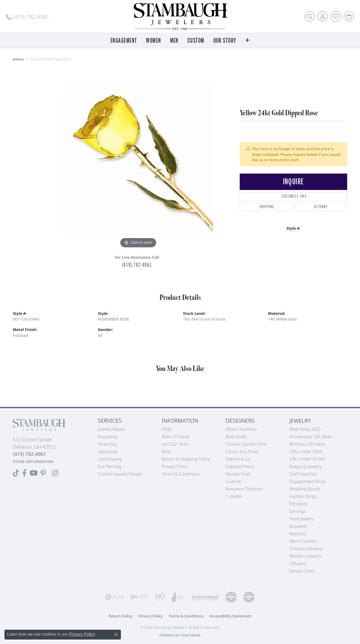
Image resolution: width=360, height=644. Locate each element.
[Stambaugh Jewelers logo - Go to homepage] (180, 16)
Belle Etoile (236, 437)
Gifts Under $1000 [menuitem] (307, 459)
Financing (107, 444)
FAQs (167, 429)
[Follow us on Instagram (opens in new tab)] (55, 473)
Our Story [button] (225, 41)
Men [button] (174, 41)
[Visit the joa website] (179, 597)
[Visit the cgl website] (249, 597)
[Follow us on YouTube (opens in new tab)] (34, 473)
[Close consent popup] (116, 634)
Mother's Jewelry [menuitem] (305, 556)
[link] (28, 16)
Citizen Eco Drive (242, 451)
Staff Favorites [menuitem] (303, 474)
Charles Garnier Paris (246, 444)
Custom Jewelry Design (120, 474)
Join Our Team (176, 444)
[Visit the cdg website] (231, 597)
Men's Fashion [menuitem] (303, 541)
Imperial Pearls (240, 466)
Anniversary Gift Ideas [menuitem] (311, 437)
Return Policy (121, 616)
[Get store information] (33, 462)
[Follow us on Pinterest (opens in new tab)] (43, 473)
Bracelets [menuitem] (298, 526)
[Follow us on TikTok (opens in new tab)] (16, 473)
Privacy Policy (175, 466)
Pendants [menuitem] (299, 504)
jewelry (18, 59)
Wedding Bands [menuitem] (305, 489)
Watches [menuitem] (297, 534)
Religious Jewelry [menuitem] (305, 466)
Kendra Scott (238, 474)
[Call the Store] (29, 454)
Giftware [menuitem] (297, 563)
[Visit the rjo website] (160, 597)
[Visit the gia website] (115, 597)
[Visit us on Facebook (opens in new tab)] (24, 473)
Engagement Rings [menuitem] (308, 481)
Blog (166, 451)
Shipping (267, 207)
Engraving (108, 437)
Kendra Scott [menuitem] (302, 571)
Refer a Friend (176, 437)
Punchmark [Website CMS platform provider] (191, 635)
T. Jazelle (234, 496)
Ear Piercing (110, 466)
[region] (138, 160)
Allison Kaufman (241, 429)
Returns (321, 207)
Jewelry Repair (111, 429)
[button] (310, 16)
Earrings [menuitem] (297, 511)
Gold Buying (110, 459)
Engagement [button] (124, 41)
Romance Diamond (244, 489)
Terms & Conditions (181, 474)
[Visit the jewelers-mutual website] (205, 597)
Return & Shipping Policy (186, 459)
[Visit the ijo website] (139, 597)
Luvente (233, 481)
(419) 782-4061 (137, 265)
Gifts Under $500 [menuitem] (306, 451)
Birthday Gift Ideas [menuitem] (307, 444)
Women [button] (153, 41)
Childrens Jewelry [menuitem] (306, 549)
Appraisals (108, 451)
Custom (196, 41)
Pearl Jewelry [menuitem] (301, 519)
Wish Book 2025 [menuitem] (305, 429)
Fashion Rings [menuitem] (303, 496)
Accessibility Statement (230, 616)
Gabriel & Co (238, 459)
